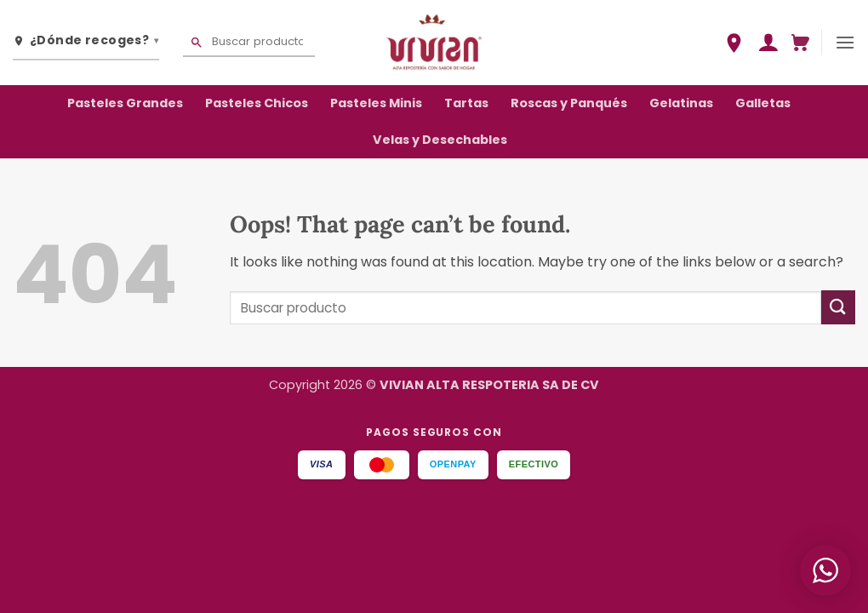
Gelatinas (681, 103)
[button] (768, 43)
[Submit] (838, 307)
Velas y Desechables (440, 140)
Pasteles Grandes (125, 103)
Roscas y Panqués (569, 103)
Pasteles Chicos (257, 103)
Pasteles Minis (376, 103)
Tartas (466, 103)
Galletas (763, 103)
